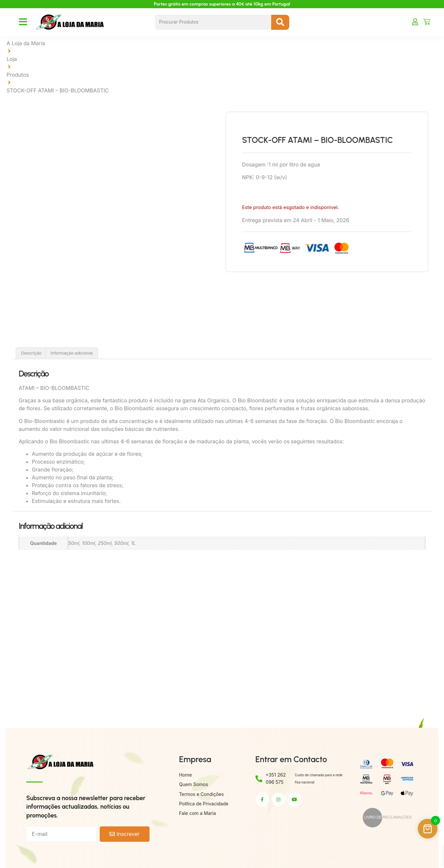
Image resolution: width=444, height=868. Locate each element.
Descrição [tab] (31, 353)
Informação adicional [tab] (71, 353)
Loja (12, 59)
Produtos (18, 75)
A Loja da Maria (26, 43)
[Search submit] (280, 22)
